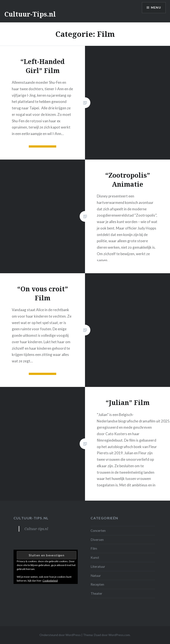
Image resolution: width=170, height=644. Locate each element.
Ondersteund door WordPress (60, 635)
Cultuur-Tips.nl (30, 14)
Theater (96, 593)
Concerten (98, 531)
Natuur (96, 576)
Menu (156, 8)
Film (94, 548)
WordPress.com (119, 635)
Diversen (97, 540)
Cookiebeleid (50, 581)
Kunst (95, 557)
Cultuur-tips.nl (31, 518)
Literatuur (98, 566)
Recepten (97, 584)
